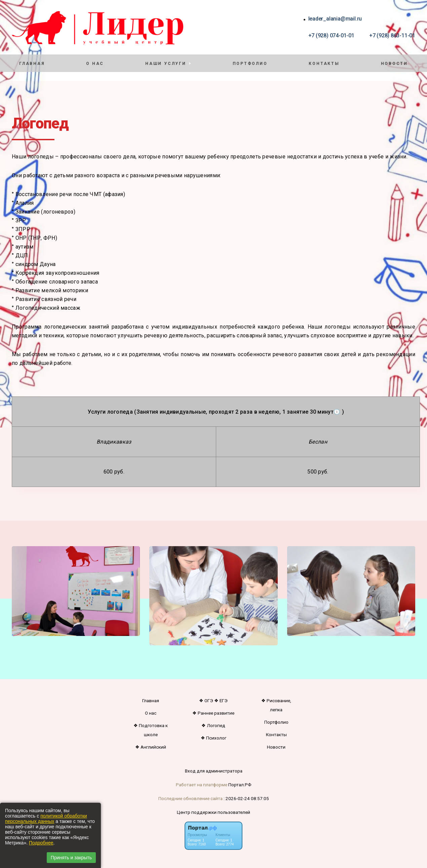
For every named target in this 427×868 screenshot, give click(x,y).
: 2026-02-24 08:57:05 (246, 798)
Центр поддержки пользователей (213, 812)
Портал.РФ (240, 785)
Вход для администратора (214, 771)
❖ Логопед (213, 725)
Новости (394, 64)
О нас (95, 64)
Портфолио (250, 64)
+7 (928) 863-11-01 (392, 35)
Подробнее (41, 843)
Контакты (324, 64)
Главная (32, 64)
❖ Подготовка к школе (151, 730)
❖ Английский (151, 747)
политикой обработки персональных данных (46, 819)
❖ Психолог (213, 738)
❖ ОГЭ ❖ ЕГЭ (213, 701)
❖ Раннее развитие (213, 713)
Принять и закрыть (71, 858)
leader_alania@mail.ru (335, 19)
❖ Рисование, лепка (276, 705)
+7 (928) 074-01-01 (331, 35)
